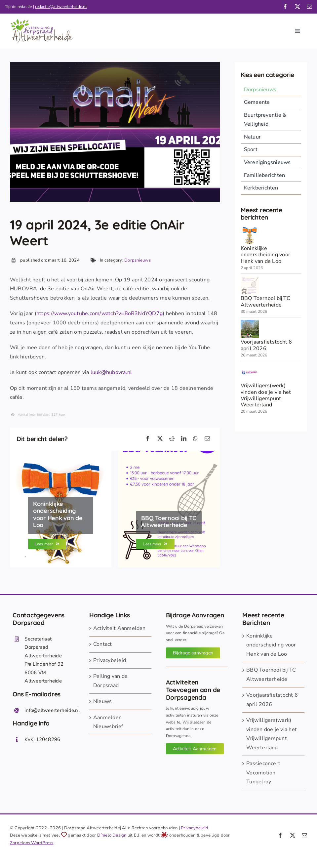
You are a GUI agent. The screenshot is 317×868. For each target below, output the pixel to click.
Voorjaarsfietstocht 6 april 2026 (266, 345)
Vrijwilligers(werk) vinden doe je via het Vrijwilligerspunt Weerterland (266, 395)
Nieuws (102, 701)
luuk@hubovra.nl (111, 372)
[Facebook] (148, 439)
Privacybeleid (110, 660)
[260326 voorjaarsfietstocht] (250, 322)
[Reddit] (172, 439)
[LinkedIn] (184, 439)
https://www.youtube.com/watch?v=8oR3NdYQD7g (99, 313)
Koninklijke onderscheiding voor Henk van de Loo (266, 255)
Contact (103, 644)
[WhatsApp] (195, 439)
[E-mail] (207, 439)
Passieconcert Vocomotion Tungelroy (263, 773)
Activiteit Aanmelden (119, 628)
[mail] (309, 7)
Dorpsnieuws (138, 260)
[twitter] (297, 7)
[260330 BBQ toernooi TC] (250, 279)
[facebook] (285, 7)
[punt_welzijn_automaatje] (250, 366)
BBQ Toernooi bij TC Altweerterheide (265, 301)
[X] (160, 439)
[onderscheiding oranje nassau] (250, 229)
